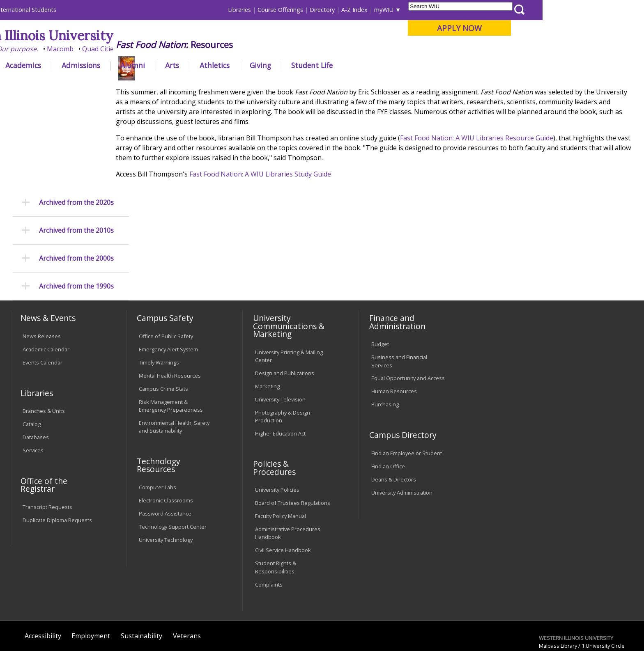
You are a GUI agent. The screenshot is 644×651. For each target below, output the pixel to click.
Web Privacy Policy (186, 622)
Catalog (32, 373)
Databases (36, 386)
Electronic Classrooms (166, 449)
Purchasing (385, 353)
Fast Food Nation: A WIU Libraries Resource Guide (496, 198)
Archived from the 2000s (76, 166)
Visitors (80, 10)
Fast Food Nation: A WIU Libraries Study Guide (279, 234)
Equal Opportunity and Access (408, 327)
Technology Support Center (173, 475)
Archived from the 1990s (76, 194)
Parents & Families (38, 10)
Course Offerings (382, 10)
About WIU (68, 65)
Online (237, 49)
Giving (362, 65)
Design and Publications (285, 321)
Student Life (413, 65)
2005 (262, 84)
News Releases (42, 285)
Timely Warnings (159, 311)
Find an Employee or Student (407, 401)
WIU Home (157, 84)
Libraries (341, 10)
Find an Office (388, 415)
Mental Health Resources (170, 324)
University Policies (277, 438)
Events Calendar (43, 311)
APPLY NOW (561, 28)
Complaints (269, 533)
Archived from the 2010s (76, 138)
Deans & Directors (394, 428)
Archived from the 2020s (76, 110)
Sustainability (141, 584)
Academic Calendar (46, 298)
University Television (280, 348)
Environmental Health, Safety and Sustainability (174, 375)
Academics (125, 65)
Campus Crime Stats (163, 337)
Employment (91, 584)
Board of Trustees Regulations (293, 452)
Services (33, 399)
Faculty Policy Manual (281, 465)
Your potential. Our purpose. (95, 49)
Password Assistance (165, 462)
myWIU (485, 10)
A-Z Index (456, 10)
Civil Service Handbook (283, 499)
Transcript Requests (47, 455)
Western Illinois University (133, 36)
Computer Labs (158, 436)
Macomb (162, 49)
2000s (241, 84)
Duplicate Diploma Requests (57, 468)
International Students (127, 10)
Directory (424, 10)
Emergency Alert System (168, 298)
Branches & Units (44, 360)
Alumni (234, 65)
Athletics (316, 65)
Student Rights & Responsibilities (276, 516)
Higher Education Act (280, 382)
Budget (380, 293)
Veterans (187, 584)
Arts (274, 65)
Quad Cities (201, 49)
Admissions (182, 65)
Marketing (267, 335)
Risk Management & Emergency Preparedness (171, 354)
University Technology (166, 488)
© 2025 (33, 622)
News (218, 84)
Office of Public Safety (166, 285)
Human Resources (394, 340)
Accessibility (43, 584)
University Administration (402, 441)
